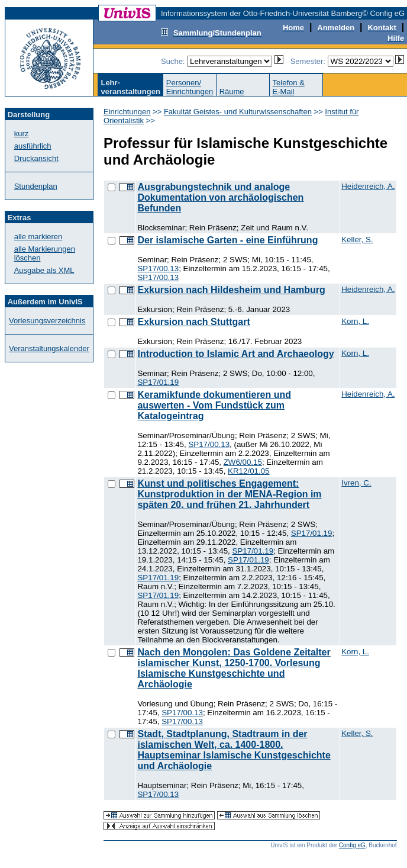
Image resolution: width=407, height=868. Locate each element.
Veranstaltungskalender (49, 348)
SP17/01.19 (158, 382)
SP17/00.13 (158, 269)
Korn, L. (355, 321)
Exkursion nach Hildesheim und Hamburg (231, 290)
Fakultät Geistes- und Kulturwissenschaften (238, 112)
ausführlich (33, 146)
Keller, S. (357, 239)
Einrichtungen (127, 112)
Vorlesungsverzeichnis (47, 321)
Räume (232, 91)
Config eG (352, 845)
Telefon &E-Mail (289, 87)
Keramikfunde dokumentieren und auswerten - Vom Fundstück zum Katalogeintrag (214, 405)
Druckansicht (36, 158)
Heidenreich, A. (368, 186)
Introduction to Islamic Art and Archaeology (235, 354)
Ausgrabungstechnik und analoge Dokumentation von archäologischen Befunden (220, 197)
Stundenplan (36, 186)
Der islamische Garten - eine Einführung (227, 240)
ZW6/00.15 (243, 462)
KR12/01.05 (248, 471)
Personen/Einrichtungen (190, 87)
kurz (22, 134)
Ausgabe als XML (44, 270)
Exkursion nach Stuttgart (193, 322)
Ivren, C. (356, 483)
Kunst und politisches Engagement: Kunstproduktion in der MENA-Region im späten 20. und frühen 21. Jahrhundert (229, 494)
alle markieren (38, 237)
